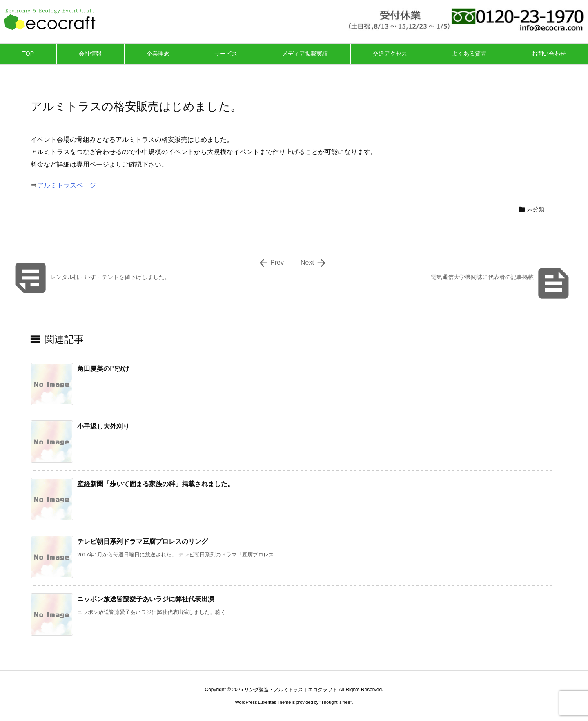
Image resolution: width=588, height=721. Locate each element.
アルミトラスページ (67, 185)
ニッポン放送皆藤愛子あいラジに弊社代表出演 (146, 599)
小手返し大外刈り (103, 426)
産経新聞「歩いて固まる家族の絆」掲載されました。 (156, 484)
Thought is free (335, 702)
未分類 (536, 209)
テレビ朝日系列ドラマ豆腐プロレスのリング (143, 541)
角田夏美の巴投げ (103, 369)
